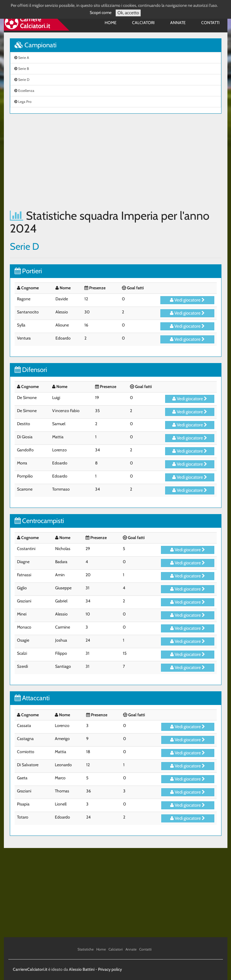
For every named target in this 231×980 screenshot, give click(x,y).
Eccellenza (24, 91)
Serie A (22, 58)
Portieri (28, 271)
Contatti (210, 23)
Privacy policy (110, 969)
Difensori (31, 370)
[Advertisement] (116, 161)
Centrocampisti (39, 521)
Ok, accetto (128, 13)
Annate (178, 23)
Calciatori (143, 23)
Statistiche (86, 949)
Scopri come (101, 12)
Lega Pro (23, 102)
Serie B (22, 69)
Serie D (22, 80)
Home (111, 23)
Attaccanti (32, 698)
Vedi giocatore (187, 300)
